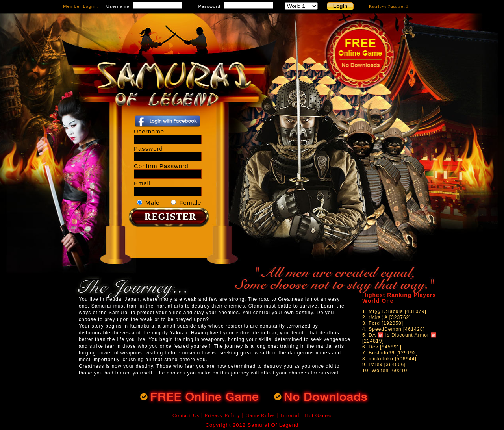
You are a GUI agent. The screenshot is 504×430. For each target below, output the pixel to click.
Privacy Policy (222, 415)
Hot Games (318, 415)
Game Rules (260, 415)
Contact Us (186, 415)
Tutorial (290, 415)
